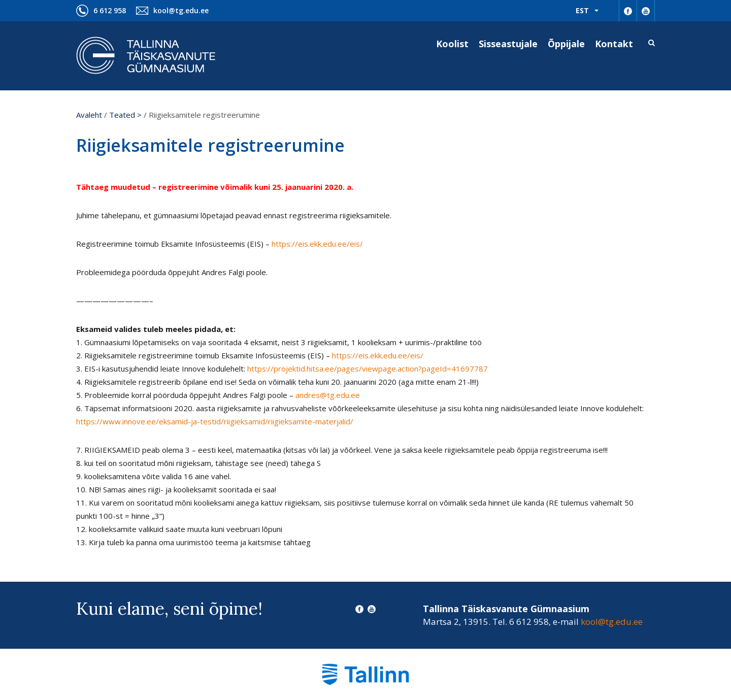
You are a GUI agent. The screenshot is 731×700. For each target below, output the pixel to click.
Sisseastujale (508, 44)
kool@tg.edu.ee (181, 10)
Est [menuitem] (582, 10)
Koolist (452, 44)
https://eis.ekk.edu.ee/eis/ (317, 244)
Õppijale (566, 44)
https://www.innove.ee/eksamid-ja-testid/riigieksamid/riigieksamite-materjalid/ (215, 421)
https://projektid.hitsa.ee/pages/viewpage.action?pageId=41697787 (368, 369)
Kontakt (614, 44)
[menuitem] (587, 11)
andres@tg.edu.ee (328, 395)
